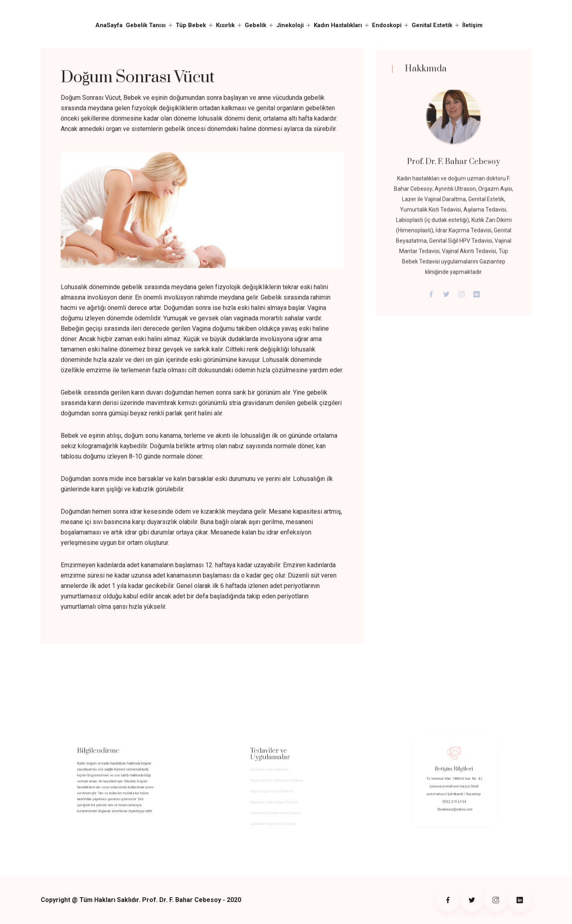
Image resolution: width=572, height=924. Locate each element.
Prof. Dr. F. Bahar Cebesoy (454, 165)
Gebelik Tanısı (146, 25)
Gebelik (255, 25)
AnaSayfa (109, 25)
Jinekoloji (290, 25)
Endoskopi (387, 25)
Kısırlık (225, 25)
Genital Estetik (432, 25)
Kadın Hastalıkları (338, 25)
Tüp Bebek (191, 25)
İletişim (472, 25)
